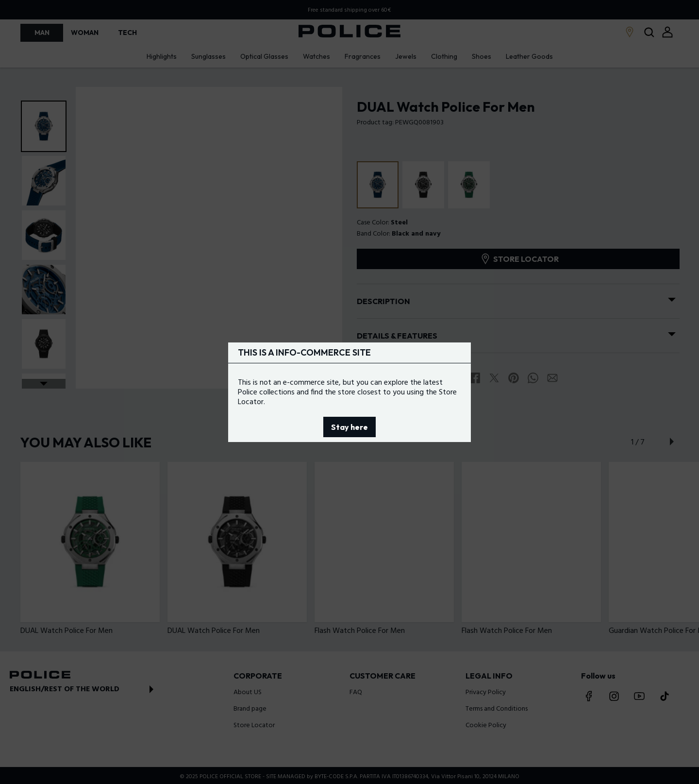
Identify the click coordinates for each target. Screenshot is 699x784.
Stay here (349, 427)
